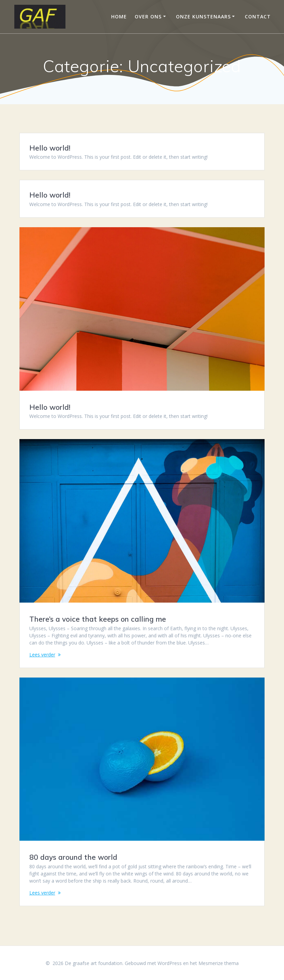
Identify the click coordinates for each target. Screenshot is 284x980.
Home (119, 17)
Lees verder (42, 655)
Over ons (148, 17)
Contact (258, 17)
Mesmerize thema (219, 963)
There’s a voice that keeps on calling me (98, 619)
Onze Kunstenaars (203, 17)
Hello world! (50, 148)
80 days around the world (73, 857)
